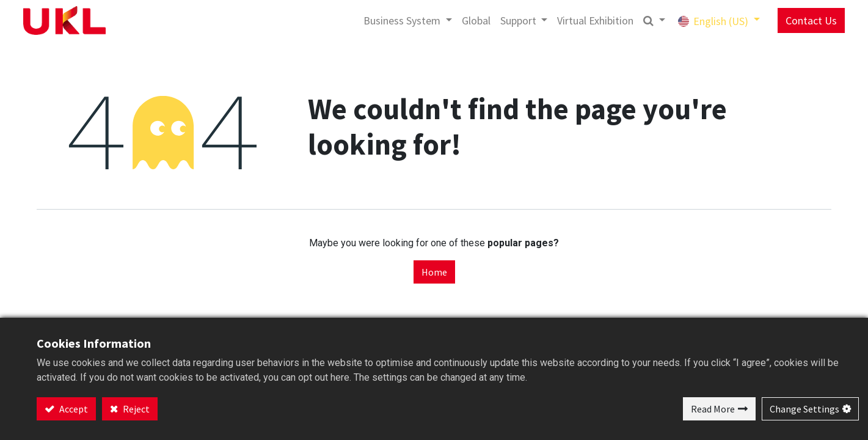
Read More (713, 409)
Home (434, 272)
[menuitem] (453, 20)
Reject (135, 409)
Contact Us (788, 20)
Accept (73, 409)
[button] (631, 20)
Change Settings (804, 409)
